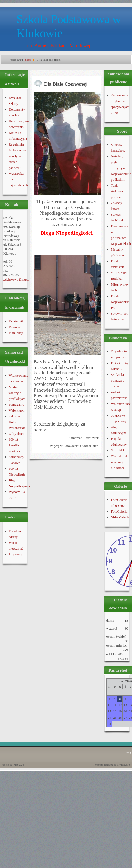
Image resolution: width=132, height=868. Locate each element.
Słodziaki (117, 450)
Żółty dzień (17, 434)
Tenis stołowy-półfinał (117, 191)
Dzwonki (15, 327)
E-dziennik (16, 321)
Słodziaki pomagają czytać (118, 380)
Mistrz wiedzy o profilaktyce (17, 393)
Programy (15, 554)
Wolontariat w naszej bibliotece (119, 462)
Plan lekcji (16, 333)
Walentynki (17, 410)
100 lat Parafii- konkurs (14, 445)
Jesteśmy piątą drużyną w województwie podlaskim (121, 168)
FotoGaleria (119, 511)
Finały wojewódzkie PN (120, 302)
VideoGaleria (120, 517)
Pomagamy (17, 404)
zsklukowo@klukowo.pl (20, 279)
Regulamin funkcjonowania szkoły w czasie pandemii (20, 156)
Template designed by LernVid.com (112, 765)
